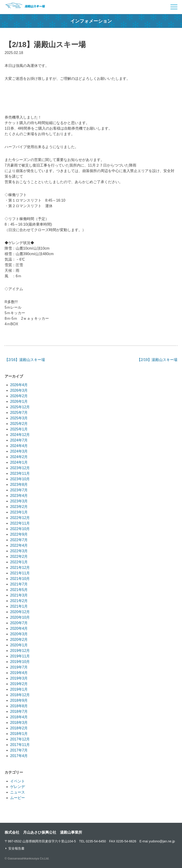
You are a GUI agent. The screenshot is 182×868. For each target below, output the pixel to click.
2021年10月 (20, 579)
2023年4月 (19, 496)
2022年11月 (20, 523)
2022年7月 (19, 540)
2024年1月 (19, 462)
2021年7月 (19, 584)
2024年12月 (20, 435)
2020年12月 (20, 612)
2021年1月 (19, 606)
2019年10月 (20, 662)
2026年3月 (19, 390)
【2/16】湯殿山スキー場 (25, 360)
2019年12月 (20, 651)
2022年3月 (19, 551)
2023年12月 (20, 468)
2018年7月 (19, 711)
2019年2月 (19, 684)
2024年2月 (19, 457)
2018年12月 (20, 695)
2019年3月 (19, 678)
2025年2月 (19, 424)
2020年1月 (19, 645)
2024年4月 (19, 446)
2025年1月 (19, 429)
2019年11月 (20, 656)
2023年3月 (19, 501)
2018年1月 (19, 734)
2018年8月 (19, 706)
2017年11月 (20, 745)
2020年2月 (19, 640)
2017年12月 (20, 739)
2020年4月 (19, 628)
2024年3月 (19, 451)
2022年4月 (19, 545)
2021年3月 (19, 595)
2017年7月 (19, 750)
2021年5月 (19, 590)
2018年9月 (19, 700)
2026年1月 (19, 401)
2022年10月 (20, 529)
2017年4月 (19, 756)
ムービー (18, 798)
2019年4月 (19, 673)
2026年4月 (19, 385)
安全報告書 (16, 848)
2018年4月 (19, 717)
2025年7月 (19, 413)
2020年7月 (19, 623)
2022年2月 (19, 556)
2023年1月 (19, 512)
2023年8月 (19, 485)
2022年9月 (19, 534)
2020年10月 (20, 617)
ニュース (18, 792)
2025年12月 (20, 407)
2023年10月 (20, 479)
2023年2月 (19, 507)
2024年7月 (19, 440)
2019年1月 (19, 689)
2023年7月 (19, 490)
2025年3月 (19, 418)
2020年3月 (19, 634)
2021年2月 (19, 601)
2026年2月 (19, 396)
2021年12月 (20, 568)
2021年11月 (20, 573)
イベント (18, 781)
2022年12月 (20, 518)
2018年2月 (19, 728)
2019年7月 (19, 667)
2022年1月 (19, 562)
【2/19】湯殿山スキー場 (157, 360)
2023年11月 (20, 473)
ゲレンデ (18, 787)
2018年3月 (19, 723)
